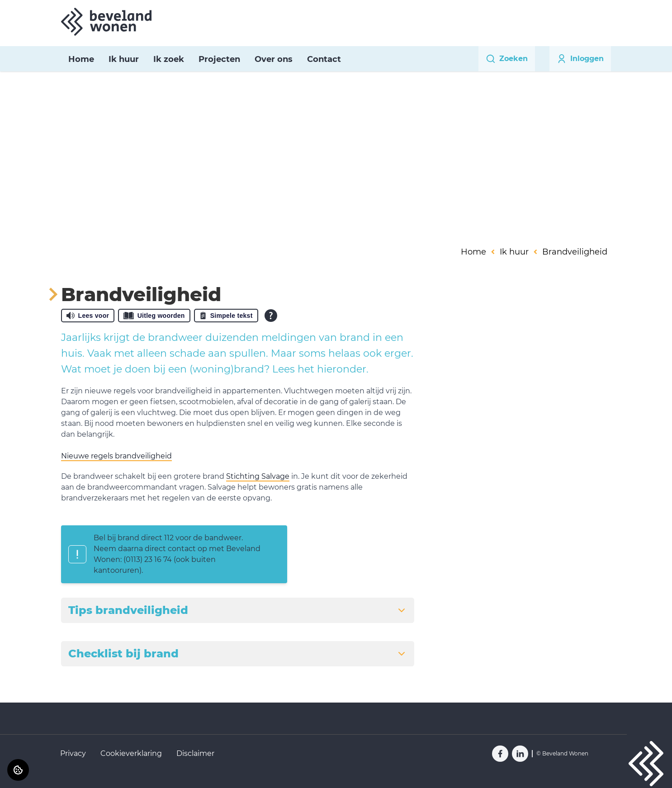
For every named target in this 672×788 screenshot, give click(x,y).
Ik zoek (169, 59)
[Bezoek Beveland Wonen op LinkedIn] (520, 754)
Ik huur (124, 59)
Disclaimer (195, 753)
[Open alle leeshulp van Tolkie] (271, 316)
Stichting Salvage (258, 476)
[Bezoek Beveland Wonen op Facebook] (500, 754)
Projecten (219, 59)
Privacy (73, 753)
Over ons (274, 59)
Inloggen (580, 59)
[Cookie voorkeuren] (18, 770)
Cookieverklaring (131, 753)
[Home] (106, 22)
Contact (324, 59)
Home (81, 59)
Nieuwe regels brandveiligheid (116, 456)
